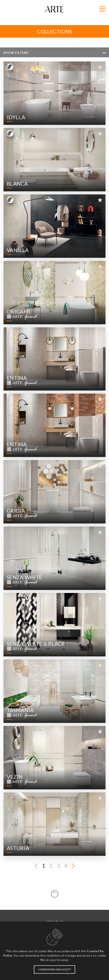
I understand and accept (55, 970)
